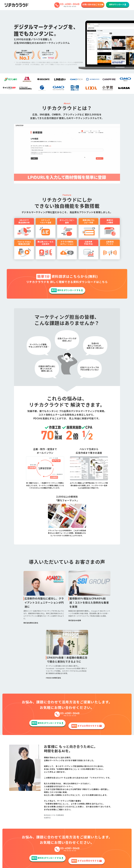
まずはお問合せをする (87, 722)
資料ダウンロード (118, 5)
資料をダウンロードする (67, 289)
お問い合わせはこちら (93, 5)
